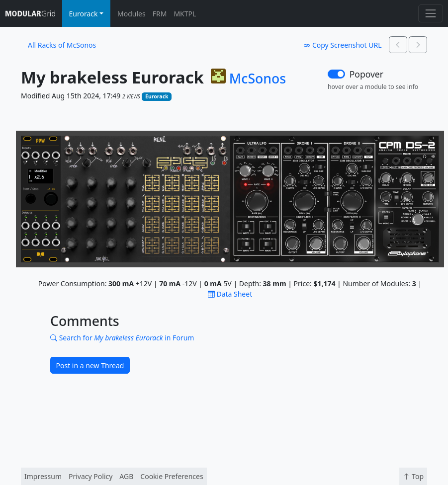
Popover (366, 74)
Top (413, 476)
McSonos (258, 79)
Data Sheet (230, 294)
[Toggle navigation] (430, 13)
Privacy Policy (90, 476)
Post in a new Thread (90, 365)
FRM (160, 14)
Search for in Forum (122, 338)
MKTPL (185, 14)
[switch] (336, 74)
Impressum (43, 476)
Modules (132, 14)
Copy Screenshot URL (342, 45)
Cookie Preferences (172, 476)
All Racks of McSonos (62, 45)
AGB (126, 476)
